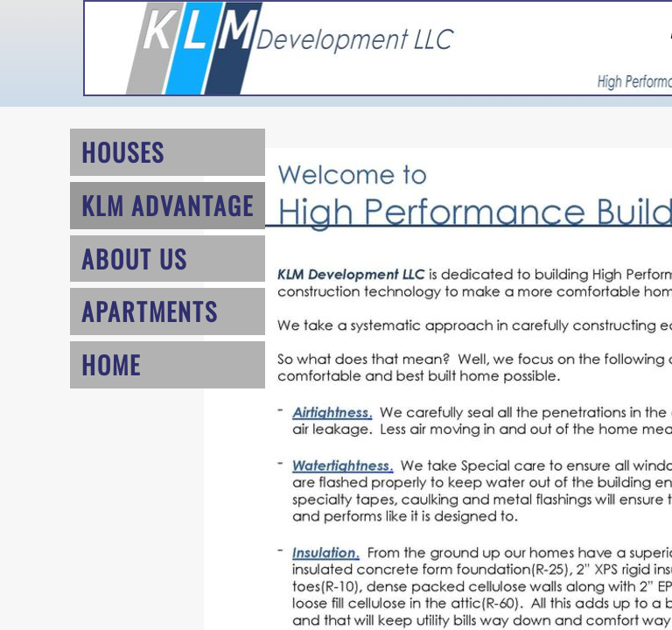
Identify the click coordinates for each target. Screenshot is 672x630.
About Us (134, 259)
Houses (123, 152)
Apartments (150, 311)
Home (111, 364)
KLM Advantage (168, 205)
